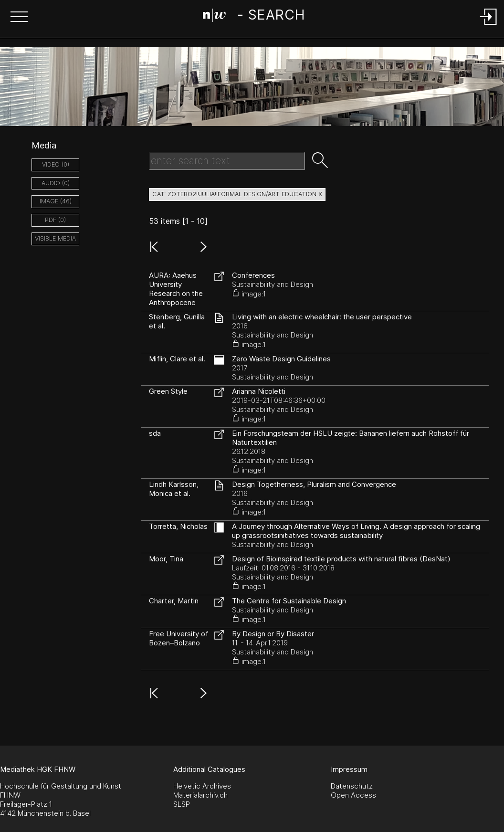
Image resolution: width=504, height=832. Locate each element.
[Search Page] (254, 17)
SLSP (182, 804)
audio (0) (56, 183)
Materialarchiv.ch (200, 795)
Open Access (353, 795)
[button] (19, 18)
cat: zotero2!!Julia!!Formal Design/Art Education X (237, 194)
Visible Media (55, 238)
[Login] (489, 26)
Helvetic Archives (202, 786)
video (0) (56, 164)
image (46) (56, 201)
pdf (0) (55, 220)
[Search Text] (227, 161)
